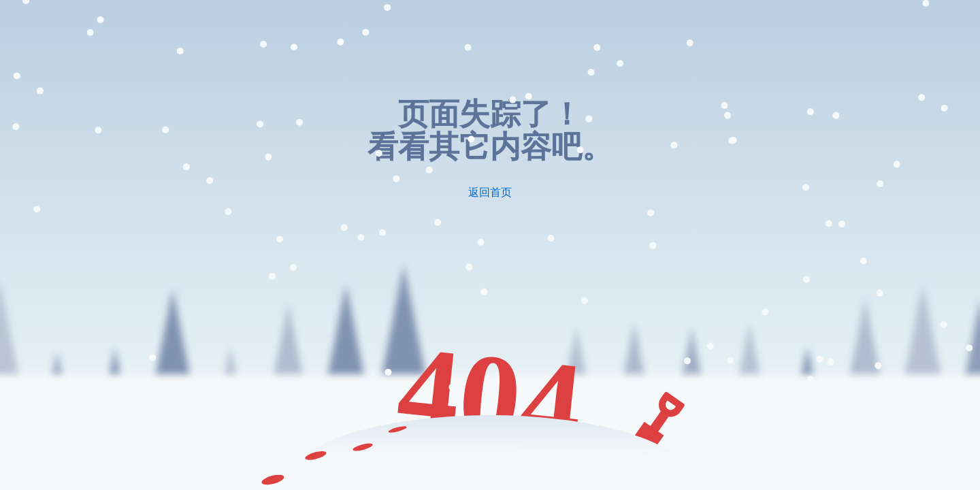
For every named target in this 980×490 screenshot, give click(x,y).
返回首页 (490, 192)
